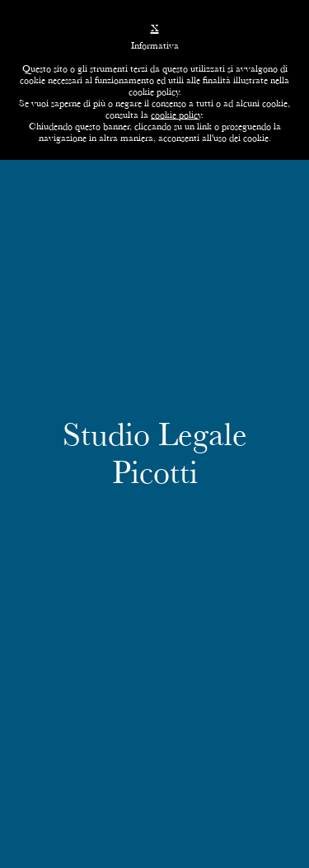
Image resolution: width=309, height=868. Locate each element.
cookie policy (176, 115)
